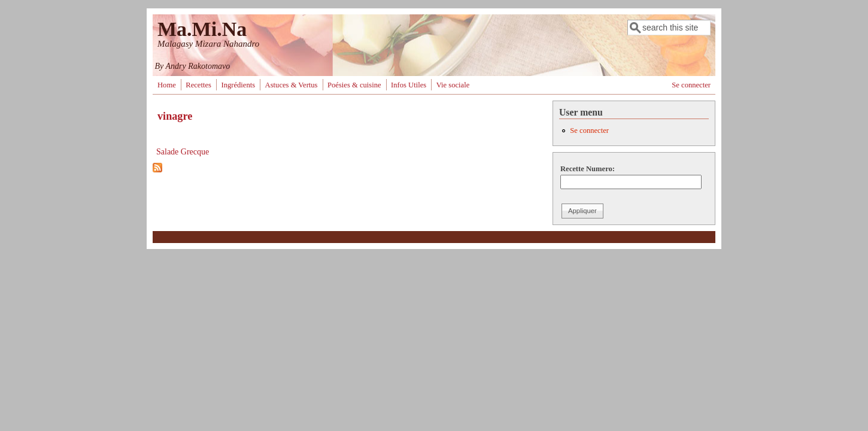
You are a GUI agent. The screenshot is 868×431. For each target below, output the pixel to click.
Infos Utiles (409, 85)
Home (167, 85)
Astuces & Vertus (292, 85)
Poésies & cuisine (354, 85)
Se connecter (691, 85)
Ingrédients (238, 85)
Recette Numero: (588, 169)
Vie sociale (453, 85)
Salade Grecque (183, 152)
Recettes (198, 85)
